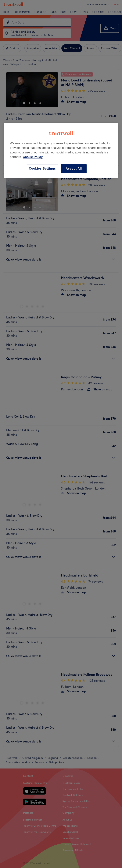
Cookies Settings (42, 169)
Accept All (74, 169)
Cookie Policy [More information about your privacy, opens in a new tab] (33, 157)
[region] (61, 150)
